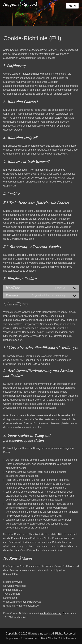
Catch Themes (67, 638)
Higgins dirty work (20, 4)
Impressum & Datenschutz (23, 638)
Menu (72, 6)
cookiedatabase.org (51, 613)
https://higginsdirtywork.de (36, 74)
